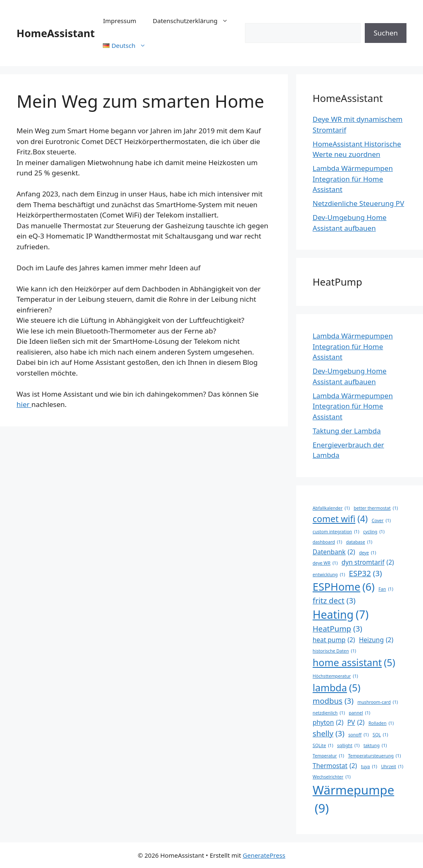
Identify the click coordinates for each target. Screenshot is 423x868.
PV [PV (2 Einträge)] (356, 723)
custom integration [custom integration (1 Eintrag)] (336, 532)
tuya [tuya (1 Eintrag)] (369, 766)
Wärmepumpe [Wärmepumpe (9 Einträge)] (353, 800)
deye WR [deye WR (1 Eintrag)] (325, 563)
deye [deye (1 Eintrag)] (367, 553)
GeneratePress (264, 855)
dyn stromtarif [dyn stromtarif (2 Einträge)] (368, 562)
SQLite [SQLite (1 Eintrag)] (323, 745)
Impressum (119, 21)
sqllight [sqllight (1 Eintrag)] (348, 745)
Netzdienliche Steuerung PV (359, 203)
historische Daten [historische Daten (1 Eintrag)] (334, 651)
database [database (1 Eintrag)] (359, 542)
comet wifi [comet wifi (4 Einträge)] (340, 519)
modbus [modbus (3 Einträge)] (333, 701)
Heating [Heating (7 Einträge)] (341, 615)
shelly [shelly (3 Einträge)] (329, 733)
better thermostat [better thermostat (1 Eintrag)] (376, 508)
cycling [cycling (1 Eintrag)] (374, 532)
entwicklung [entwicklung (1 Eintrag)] (329, 575)
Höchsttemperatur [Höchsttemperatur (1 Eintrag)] (335, 676)
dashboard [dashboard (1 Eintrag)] (327, 542)
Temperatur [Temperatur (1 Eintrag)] (328, 756)
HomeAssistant (56, 33)
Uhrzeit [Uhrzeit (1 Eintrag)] (392, 766)
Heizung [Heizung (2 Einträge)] (376, 640)
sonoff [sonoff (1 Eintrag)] (358, 735)
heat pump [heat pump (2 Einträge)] (334, 640)
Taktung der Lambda (347, 431)
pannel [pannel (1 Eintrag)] (359, 713)
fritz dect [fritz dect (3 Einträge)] (334, 601)
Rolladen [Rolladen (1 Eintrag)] (381, 723)
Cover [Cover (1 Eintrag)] (381, 520)
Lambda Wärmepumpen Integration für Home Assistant (353, 179)
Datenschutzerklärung (195, 21)
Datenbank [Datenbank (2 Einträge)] (334, 552)
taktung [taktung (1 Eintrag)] (375, 745)
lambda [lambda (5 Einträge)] (337, 688)
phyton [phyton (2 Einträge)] (328, 723)
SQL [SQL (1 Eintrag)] (380, 735)
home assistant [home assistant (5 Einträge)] (354, 663)
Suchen (386, 33)
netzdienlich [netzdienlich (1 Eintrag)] (329, 713)
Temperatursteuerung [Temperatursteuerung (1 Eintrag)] (374, 756)
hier (24, 404)
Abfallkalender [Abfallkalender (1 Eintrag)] (331, 508)
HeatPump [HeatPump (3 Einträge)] (337, 629)
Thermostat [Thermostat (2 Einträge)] (335, 766)
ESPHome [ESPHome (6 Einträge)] (344, 587)
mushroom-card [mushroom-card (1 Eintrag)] (378, 702)
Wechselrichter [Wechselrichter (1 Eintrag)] (332, 777)
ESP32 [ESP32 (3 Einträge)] (366, 573)
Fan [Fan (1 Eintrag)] (386, 589)
